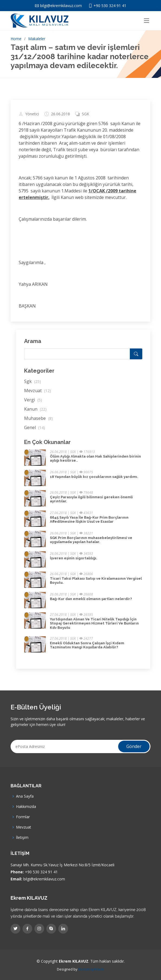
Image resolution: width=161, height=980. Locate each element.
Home (16, 39)
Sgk (33, 381)
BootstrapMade (91, 969)
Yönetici (32, 114)
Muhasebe (38, 418)
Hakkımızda (26, 807)
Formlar (23, 817)
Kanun (35, 409)
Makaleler (37, 39)
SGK (86, 114)
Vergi (33, 400)
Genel (35, 427)
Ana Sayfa (25, 796)
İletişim (22, 838)
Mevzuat (38, 391)
